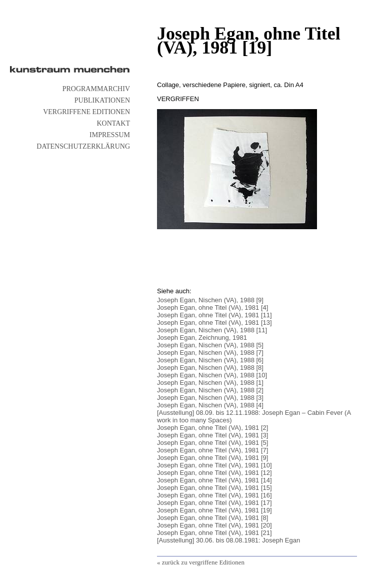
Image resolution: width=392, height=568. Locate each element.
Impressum (110, 135)
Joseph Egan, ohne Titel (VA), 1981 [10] (214, 465)
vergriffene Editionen (86, 112)
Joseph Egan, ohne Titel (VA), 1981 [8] (212, 518)
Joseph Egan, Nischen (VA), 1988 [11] (212, 330)
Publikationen (102, 100)
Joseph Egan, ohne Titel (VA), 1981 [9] (212, 458)
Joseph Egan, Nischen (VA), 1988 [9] (210, 300)
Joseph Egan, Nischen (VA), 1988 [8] (210, 368)
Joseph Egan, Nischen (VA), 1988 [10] (212, 375)
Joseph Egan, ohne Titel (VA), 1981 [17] (214, 503)
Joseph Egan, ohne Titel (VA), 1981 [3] (212, 435)
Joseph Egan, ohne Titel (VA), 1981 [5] (212, 443)
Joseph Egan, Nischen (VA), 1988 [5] (210, 345)
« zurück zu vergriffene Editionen (201, 562)
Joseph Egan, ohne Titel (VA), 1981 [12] (214, 473)
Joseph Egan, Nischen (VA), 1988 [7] (210, 353)
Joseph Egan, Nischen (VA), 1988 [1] (210, 383)
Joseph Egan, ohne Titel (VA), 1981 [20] (214, 525)
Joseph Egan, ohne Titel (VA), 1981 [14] (214, 480)
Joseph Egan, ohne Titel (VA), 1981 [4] (212, 308)
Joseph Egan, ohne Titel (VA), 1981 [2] (212, 428)
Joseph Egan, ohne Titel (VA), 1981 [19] (214, 510)
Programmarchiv (96, 89)
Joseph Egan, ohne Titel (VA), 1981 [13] (214, 323)
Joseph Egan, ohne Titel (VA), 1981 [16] (214, 495)
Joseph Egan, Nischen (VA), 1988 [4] (210, 405)
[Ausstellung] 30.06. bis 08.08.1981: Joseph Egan (228, 540)
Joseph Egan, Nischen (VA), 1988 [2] (210, 390)
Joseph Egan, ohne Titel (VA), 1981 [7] (212, 450)
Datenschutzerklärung (83, 146)
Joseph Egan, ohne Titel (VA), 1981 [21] (214, 533)
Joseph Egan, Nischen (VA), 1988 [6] (210, 360)
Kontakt (113, 123)
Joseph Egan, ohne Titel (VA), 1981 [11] (214, 315)
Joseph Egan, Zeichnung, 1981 (202, 338)
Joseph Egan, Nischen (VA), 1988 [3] (210, 398)
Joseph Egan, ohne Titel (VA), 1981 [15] (214, 488)
